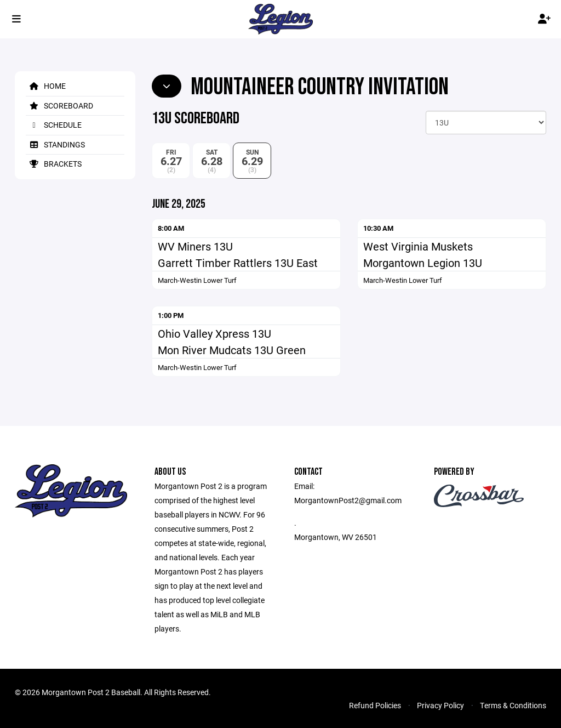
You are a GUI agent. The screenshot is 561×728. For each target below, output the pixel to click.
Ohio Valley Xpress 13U (214, 333)
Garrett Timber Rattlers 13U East (238, 263)
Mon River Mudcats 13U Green (232, 350)
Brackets (54, 164)
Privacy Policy (440, 705)
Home (46, 86)
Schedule (54, 125)
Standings (55, 144)
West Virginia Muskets (418, 246)
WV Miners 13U (195, 246)
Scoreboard (59, 106)
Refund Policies (375, 705)
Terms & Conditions (513, 705)
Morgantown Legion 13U (423, 263)
